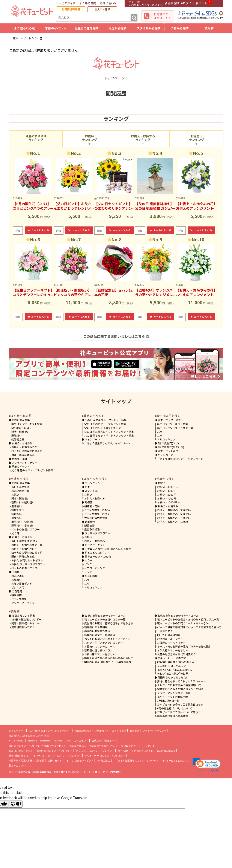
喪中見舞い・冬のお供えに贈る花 (135, 751)
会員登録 (172, 3)
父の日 (15, 533)
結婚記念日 (18, 439)
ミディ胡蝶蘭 (19, 599)
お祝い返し (18, 576)
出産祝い (17, 518)
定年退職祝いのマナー (24, 627)
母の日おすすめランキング (104, 746)
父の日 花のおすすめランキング (103, 428)
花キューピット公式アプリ (176, 761)
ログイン (188, 3)
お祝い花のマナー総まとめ (100, 654)
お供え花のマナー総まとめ (173, 650)
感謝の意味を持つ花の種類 (173, 716)
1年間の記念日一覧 (168, 701)
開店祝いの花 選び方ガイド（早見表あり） (109, 662)
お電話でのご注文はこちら (161, 16)
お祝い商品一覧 (20, 491)
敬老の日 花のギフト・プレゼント (54, 751)
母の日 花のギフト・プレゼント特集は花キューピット (37, 746)
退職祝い (17, 435)
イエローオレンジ (95, 568)
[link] (207, 765)
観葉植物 (17, 595)
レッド (88, 572)
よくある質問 (88, 3)
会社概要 (134, 731)
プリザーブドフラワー (23, 462)
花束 (86, 487)
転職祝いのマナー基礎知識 (100, 635)
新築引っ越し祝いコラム (98, 650)
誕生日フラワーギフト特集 (27, 424)
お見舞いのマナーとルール (100, 646)
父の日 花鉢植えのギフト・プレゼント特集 (109, 432)
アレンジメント (92, 483)
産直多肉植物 (92, 529)
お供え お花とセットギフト (27, 560)
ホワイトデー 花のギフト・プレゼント (105, 756)
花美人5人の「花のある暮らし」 (176, 670)
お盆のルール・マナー (170, 639)
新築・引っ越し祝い (23, 502)
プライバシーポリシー (154, 731)
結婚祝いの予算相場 (96, 627)
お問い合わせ (108, 3)
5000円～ (168, 494)
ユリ (160, 435)
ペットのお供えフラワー (26, 568)
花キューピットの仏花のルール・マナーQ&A (183, 623)
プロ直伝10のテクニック (172, 666)
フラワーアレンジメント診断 (174, 693)
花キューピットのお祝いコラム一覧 (105, 619)
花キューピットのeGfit (96, 556)
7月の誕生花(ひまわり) (169, 447)
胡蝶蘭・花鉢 (18, 459)
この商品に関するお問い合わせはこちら (116, 336)
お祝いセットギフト (58, 761)
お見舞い (17, 580)
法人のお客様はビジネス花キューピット (50, 731)
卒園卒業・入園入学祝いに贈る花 (26, 761)
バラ (160, 432)
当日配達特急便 (71, 9)
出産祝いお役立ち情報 (97, 631)
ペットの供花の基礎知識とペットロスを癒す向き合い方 (189, 627)
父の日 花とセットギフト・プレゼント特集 (109, 435)
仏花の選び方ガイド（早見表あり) (177, 654)
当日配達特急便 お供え (25, 541)
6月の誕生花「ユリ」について (175, 708)
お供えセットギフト (83, 761)
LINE (68, 741)
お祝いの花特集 (21, 420)
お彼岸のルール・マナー (171, 643)
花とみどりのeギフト (96, 552)
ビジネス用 (18, 587)
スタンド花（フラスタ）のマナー (104, 643)
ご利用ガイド (102, 731)
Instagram (45, 741)
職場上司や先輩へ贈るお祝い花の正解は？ (109, 658)
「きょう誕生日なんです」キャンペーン (107, 443)
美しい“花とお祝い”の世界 (173, 673)
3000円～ (168, 487)
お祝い (15, 494)
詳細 (18, 231)
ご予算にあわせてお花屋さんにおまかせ (106, 549)
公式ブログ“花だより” (103, 741)
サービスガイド (66, 3)
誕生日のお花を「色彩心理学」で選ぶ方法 (109, 623)
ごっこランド (81, 741)
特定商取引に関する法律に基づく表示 (29, 736)
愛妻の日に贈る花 (18, 756)
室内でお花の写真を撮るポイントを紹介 (180, 689)
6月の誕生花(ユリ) (22, 428)
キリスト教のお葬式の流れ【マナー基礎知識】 (184, 646)
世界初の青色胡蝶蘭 (96, 518)
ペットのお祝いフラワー (26, 529)
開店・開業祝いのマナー (26, 623)
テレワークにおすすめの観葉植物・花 (179, 685)
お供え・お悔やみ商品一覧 (27, 545)
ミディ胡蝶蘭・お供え (97, 514)
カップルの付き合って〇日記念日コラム (180, 704)
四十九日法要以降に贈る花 (27, 451)
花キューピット (17, 731)
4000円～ (168, 491)
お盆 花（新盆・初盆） (21, 751)
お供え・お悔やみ (22, 443)
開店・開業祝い (20, 432)
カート (202, 3)
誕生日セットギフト (168, 451)
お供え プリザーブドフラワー (28, 564)
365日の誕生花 (105, 761)
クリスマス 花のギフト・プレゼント (95, 751)
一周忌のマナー (166, 631)
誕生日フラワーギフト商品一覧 (175, 428)
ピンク (88, 564)
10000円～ (169, 502)
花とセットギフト (93, 545)
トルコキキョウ (166, 439)
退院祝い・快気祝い (23, 522)
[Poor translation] (16, 804)
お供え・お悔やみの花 (24, 447)
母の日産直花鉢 (78, 746)
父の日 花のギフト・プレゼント (138, 746)
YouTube (58, 741)
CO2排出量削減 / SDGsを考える (176, 662)
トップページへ (116, 75)
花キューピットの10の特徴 (173, 697)
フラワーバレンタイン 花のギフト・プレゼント (56, 756)
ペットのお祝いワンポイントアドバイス (107, 639)
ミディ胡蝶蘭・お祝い (97, 510)
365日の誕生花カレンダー (26, 619)
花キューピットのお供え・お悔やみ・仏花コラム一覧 (188, 619)
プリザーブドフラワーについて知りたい (180, 712)
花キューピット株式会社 (107, 772)
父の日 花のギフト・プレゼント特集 (32, 470)
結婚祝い (17, 514)
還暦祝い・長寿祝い (23, 525)
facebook (32, 741)
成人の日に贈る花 (166, 751)
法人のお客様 (102, 9)
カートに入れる (39, 230)
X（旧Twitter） (17, 741)
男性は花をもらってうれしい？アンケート (182, 681)
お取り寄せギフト (22, 583)
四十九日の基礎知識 (169, 635)
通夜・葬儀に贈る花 (23, 455)
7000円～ (168, 498)
